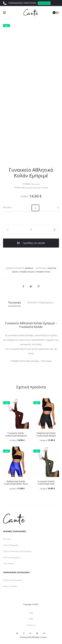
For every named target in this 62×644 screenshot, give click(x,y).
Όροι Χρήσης (8, 563)
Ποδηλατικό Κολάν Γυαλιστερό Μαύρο (46, 434)
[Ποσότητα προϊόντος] (31, 230)
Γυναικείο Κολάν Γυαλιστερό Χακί (46, 483)
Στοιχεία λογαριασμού (12, 580)
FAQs (31, 619)
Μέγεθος (7, 207)
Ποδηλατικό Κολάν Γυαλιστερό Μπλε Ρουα (16, 483)
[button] (35, 208)
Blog (31, 613)
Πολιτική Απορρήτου (12, 557)
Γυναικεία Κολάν (27, 272)
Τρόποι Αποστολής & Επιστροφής (17, 551)
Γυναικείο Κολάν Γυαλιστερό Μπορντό (16, 434)
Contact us (31, 625)
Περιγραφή (14, 302)
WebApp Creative (39, 637)
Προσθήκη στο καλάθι (31, 243)
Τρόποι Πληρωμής (11, 545)
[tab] (14, 302)
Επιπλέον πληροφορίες (41, 302)
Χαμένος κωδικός (10, 586)
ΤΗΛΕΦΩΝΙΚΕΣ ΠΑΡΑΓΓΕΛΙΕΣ (27, 3)
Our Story (7, 539)
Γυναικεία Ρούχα (43, 272)
